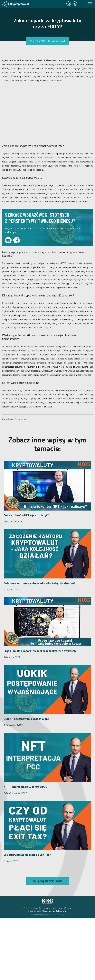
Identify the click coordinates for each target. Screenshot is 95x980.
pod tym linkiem (43, 60)
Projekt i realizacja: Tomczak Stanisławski (48, 915)
